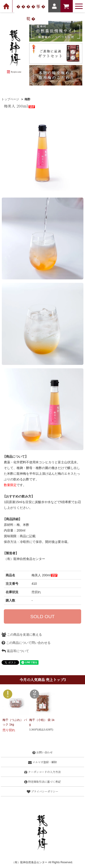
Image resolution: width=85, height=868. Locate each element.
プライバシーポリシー (42, 791)
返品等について (15, 651)
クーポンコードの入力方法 (42, 772)
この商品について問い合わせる (26, 643)
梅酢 (27, 99)
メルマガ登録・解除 (42, 762)
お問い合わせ (42, 752)
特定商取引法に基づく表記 (42, 781)
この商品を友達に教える (22, 635)
